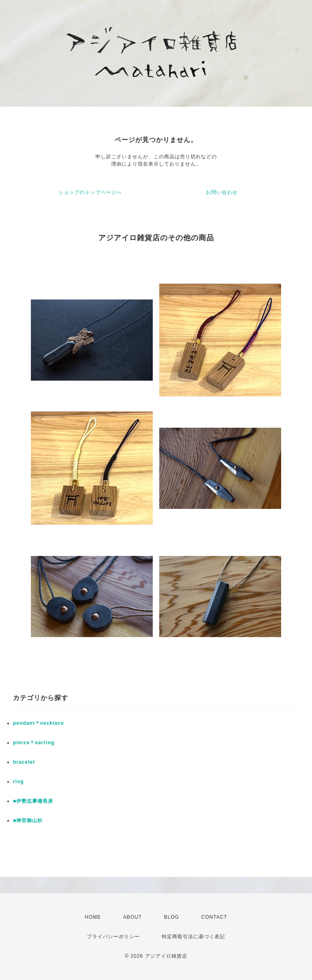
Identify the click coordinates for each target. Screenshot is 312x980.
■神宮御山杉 (28, 821)
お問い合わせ (222, 192)
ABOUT (132, 917)
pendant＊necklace (38, 723)
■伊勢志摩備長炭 (33, 801)
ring (18, 782)
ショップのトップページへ (90, 192)
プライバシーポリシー (113, 937)
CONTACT (214, 917)
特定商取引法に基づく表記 (193, 937)
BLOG (172, 917)
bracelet (24, 762)
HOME (93, 917)
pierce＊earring (34, 743)
